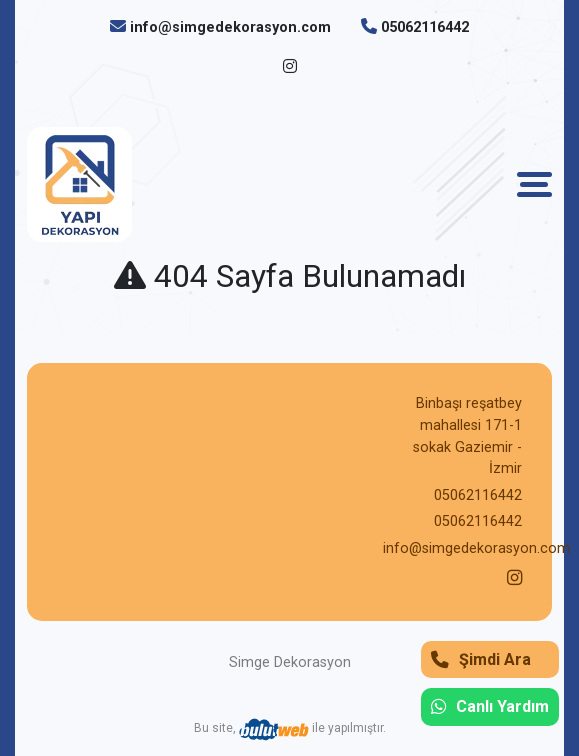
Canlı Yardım (490, 706)
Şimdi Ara (481, 659)
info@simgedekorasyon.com (230, 27)
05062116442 (425, 27)
